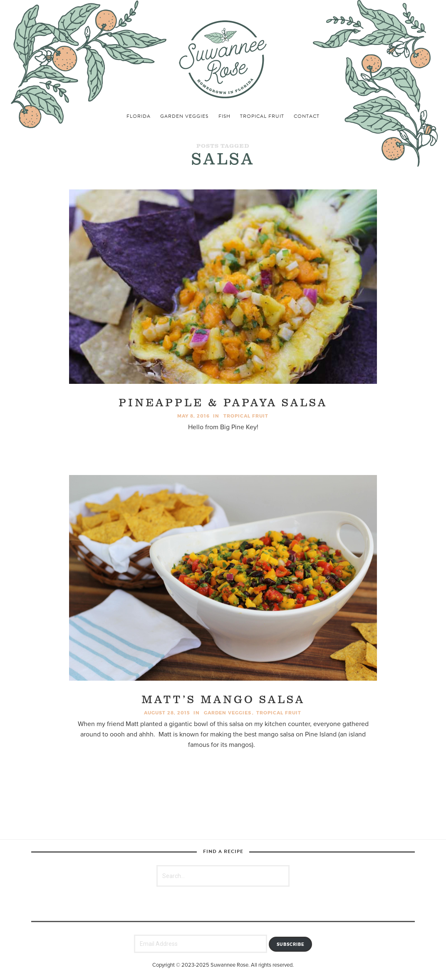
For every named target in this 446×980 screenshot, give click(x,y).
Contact (307, 116)
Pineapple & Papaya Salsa (223, 403)
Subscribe (291, 944)
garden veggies (184, 116)
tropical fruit (262, 116)
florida (139, 116)
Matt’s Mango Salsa (223, 700)
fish (224, 116)
